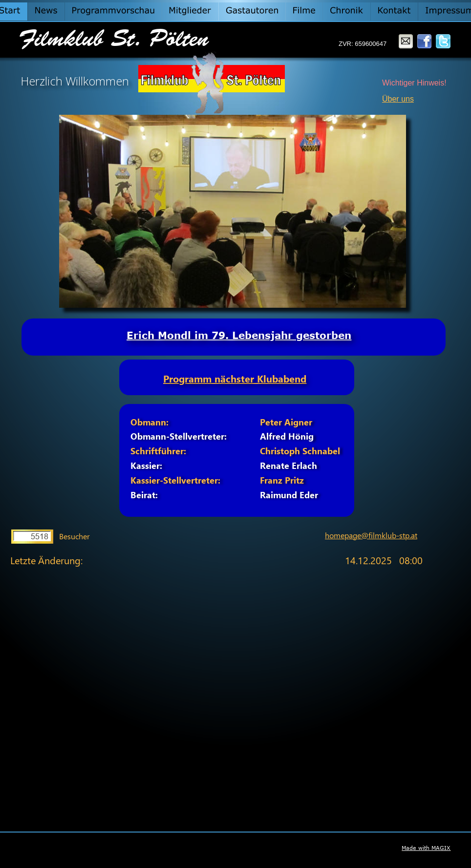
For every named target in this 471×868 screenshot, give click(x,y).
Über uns (398, 99)
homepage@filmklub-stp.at (371, 535)
